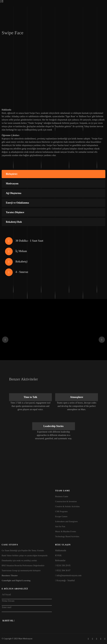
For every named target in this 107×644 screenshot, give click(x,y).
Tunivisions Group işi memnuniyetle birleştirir (21, 570)
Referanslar (60, 560)
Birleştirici (12, 174)
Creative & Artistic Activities (67, 506)
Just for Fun (60, 526)
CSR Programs (61, 511)
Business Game (62, 496)
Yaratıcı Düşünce (15, 212)
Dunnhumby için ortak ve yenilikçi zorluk (19, 560)
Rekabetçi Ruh (14, 222)
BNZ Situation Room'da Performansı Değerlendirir (23, 565)
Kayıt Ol (9, 621)
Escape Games (61, 516)
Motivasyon (12, 184)
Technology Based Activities (67, 536)
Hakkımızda (61, 550)
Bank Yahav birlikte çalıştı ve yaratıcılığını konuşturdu (25, 555)
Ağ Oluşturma (14, 193)
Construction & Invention (66, 501)
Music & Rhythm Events (66, 531)
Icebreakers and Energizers (66, 521)
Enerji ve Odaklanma (17, 203)
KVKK (58, 555)
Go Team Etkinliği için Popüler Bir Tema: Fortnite (23, 550)
